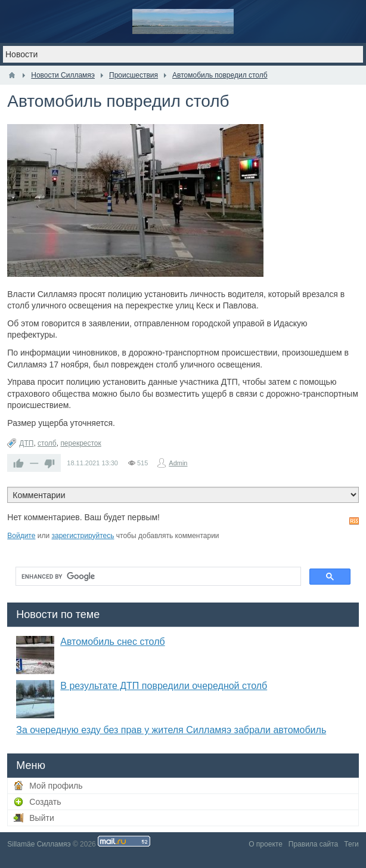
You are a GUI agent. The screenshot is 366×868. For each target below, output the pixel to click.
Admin (178, 463)
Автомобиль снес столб (112, 642)
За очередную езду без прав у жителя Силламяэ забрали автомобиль (171, 730)
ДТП (26, 443)
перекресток (80, 443)
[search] (157, 576)
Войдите (21, 536)
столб (47, 443)
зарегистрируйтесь (83, 536)
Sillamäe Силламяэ (39, 844)
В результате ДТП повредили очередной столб (164, 686)
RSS (354, 521)
